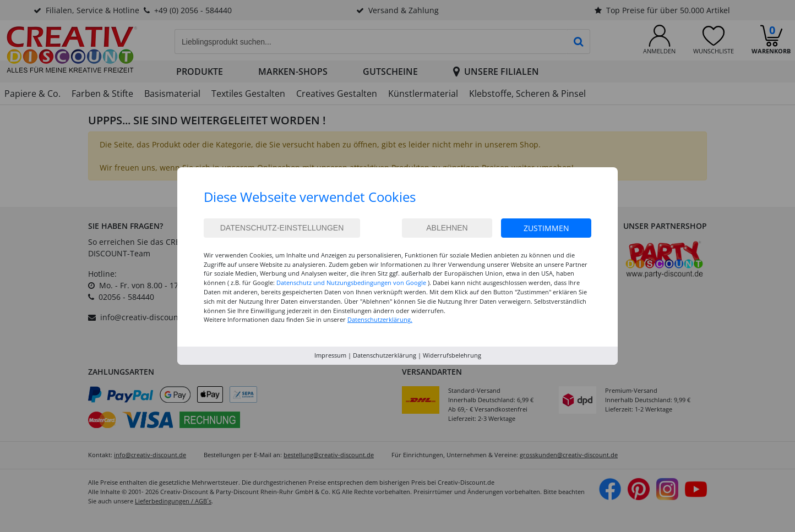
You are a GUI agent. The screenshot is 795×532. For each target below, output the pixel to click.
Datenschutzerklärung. (380, 319)
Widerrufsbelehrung (452, 355)
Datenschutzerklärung (385, 355)
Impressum (330, 355)
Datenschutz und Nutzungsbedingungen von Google (351, 283)
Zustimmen (546, 228)
